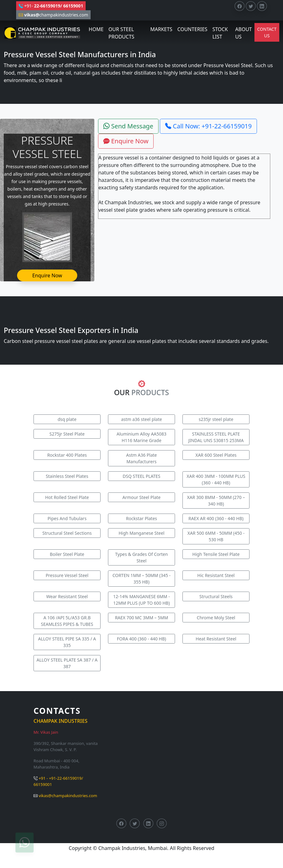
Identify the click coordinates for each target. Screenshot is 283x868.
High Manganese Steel (141, 533)
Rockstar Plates (141, 518)
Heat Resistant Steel (216, 639)
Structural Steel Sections (67, 533)
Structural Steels (216, 596)
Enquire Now (47, 275)
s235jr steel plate (216, 419)
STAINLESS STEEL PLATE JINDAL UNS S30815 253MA (216, 437)
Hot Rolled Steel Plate (67, 497)
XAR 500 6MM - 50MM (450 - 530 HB (216, 536)
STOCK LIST (220, 33)
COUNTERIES (192, 29)
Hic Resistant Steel (216, 575)
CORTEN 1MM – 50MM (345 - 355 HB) (141, 579)
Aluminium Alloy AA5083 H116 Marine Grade (142, 437)
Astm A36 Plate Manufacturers (142, 458)
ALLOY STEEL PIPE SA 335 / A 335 (67, 642)
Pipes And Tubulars (67, 518)
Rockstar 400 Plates (67, 455)
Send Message (128, 126)
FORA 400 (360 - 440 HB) (142, 639)
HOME (96, 29)
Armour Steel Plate (141, 497)
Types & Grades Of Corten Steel (141, 557)
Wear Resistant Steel (67, 596)
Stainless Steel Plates (67, 476)
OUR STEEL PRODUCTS (121, 33)
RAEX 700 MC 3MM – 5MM (141, 618)
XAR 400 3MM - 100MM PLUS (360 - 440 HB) (216, 479)
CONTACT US (267, 32)
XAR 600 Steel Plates (216, 455)
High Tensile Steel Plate (216, 554)
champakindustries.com (53, 15)
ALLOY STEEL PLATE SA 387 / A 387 (67, 663)
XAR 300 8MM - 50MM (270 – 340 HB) (216, 501)
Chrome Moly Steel (216, 618)
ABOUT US (244, 33)
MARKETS (161, 29)
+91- (51, 6)
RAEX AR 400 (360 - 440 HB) (216, 518)
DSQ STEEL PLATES (141, 476)
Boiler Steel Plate (67, 554)
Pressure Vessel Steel (67, 575)
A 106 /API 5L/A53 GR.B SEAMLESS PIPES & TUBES (67, 621)
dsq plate (67, 419)
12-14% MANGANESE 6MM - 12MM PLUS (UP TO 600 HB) (141, 600)
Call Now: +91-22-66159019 (208, 126)
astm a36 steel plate (141, 419)
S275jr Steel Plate (67, 434)
